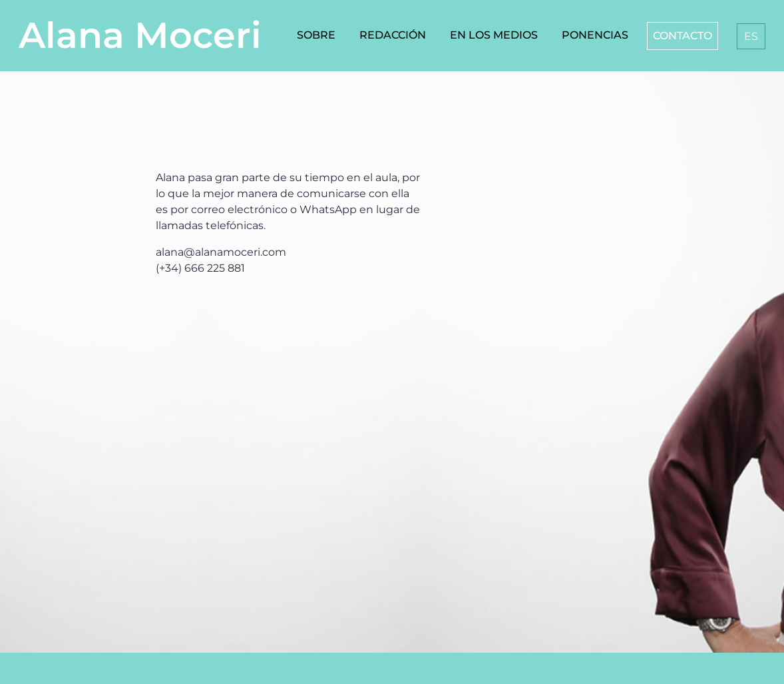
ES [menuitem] (751, 36)
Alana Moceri (140, 35)
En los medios (494, 35)
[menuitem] (751, 36)
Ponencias (595, 35)
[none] (748, 36)
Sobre (316, 35)
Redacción (393, 35)
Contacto (683, 36)
